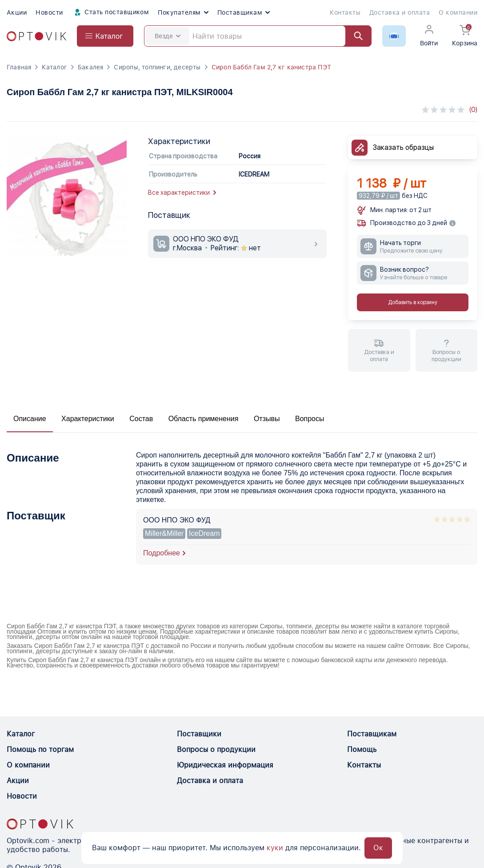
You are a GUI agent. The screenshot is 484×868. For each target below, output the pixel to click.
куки (275, 848)
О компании (458, 12)
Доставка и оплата (400, 12)
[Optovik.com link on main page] (36, 36)
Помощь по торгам (40, 749)
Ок (378, 848)
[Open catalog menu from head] (105, 36)
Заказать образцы (403, 147)
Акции (17, 12)
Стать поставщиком (111, 12)
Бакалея (90, 67)
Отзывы (267, 419)
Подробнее (162, 553)
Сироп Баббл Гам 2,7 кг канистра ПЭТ (271, 67)
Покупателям (183, 12)
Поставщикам (244, 12)
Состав (141, 419)
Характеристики (88, 419)
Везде (168, 36)
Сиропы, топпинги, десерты (157, 67)
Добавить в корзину (413, 302)
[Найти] (354, 36)
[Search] (258, 36)
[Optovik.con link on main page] (40, 824)
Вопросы (310, 419)
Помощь (362, 749)
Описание (30, 419)
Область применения (204, 419)
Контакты (345, 12)
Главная (19, 67)
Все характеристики (182, 193)
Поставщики (199, 734)
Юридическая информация (225, 765)
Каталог (54, 67)
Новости (49, 12)
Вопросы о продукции (216, 749)
